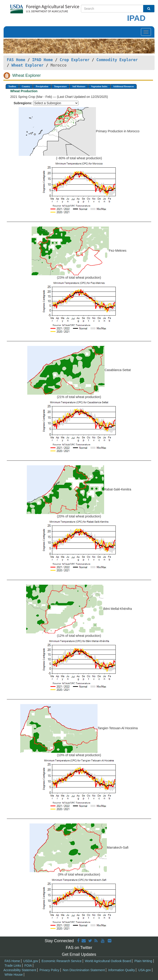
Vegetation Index (99, 86)
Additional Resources (124, 86)
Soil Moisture (79, 86)
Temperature (60, 86)
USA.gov (144, 970)
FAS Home (16, 60)
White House (14, 975)
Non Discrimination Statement (84, 970)
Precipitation (42, 86)
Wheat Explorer (27, 65)
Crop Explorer (74, 60)
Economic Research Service (62, 961)
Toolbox (12, 86)
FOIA (28, 966)
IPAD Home (42, 60)
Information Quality (122, 970)
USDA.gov (31, 961)
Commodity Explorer (117, 60)
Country (26, 86)
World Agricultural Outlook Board (108, 961)
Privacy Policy (49, 970)
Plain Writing (143, 961)
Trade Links (13, 966)
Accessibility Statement (20, 970)
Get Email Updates (79, 954)
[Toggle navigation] (146, 32)
